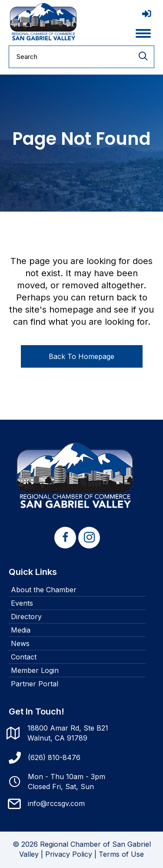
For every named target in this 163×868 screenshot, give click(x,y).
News (20, 643)
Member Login (35, 670)
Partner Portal (35, 684)
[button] (65, 538)
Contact (24, 657)
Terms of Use (121, 854)
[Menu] (143, 33)
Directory (26, 617)
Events (22, 603)
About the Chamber (44, 590)
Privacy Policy (69, 854)
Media (21, 630)
